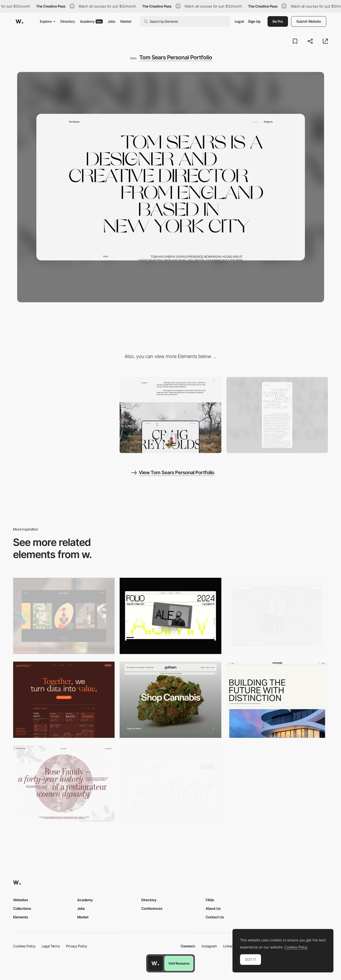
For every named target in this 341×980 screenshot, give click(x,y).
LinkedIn (230, 946)
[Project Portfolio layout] (170, 415)
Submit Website (309, 21)
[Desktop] (64, 616)
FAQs (210, 900)
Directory (68, 21)
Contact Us (215, 917)
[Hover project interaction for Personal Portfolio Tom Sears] (64, 415)
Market (126, 21)
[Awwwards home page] (155, 963)
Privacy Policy (77, 946)
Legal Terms (51, 946)
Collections (22, 908)
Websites (21, 900)
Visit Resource (179, 963)
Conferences (152, 908)
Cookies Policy (24, 946)
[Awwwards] (19, 21)
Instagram (209, 946)
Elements (21, 917)
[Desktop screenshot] (64, 784)
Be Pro (278, 21)
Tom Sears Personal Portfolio (176, 57)
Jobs (112, 21)
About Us (213, 908)
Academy (91, 21)
